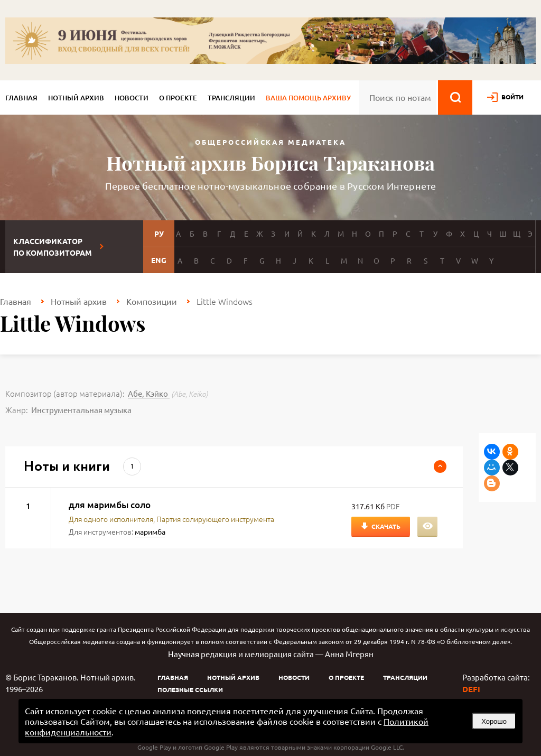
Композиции (152, 301)
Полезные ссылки (190, 689)
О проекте (178, 98)
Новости (132, 98)
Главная (21, 98)
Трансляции (231, 98)
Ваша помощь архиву (308, 98)
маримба (150, 531)
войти (512, 97)
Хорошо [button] (494, 721)
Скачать (386, 526)
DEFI (471, 689)
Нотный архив (76, 98)
